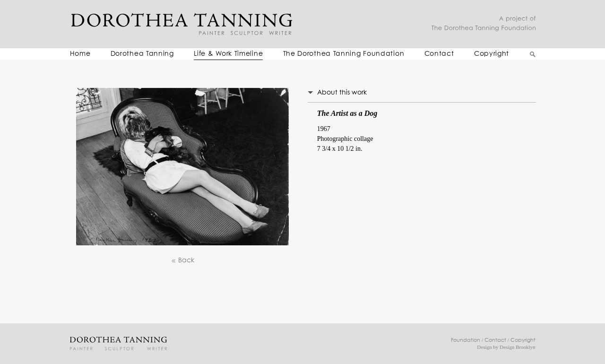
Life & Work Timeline (228, 54)
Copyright (492, 54)
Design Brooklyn (517, 347)
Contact (439, 54)
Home (80, 54)
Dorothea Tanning (142, 54)
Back (182, 261)
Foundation (466, 340)
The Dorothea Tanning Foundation (344, 54)
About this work (342, 93)
